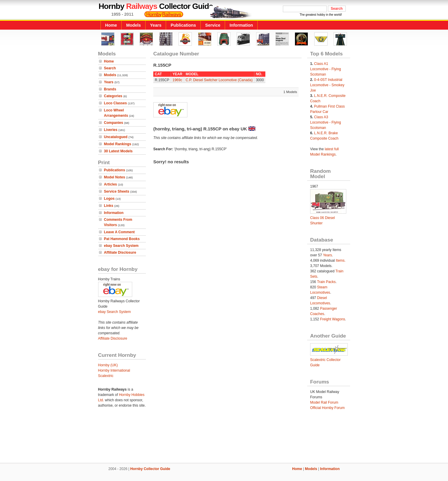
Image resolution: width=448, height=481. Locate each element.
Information (241, 25)
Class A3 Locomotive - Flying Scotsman (326, 122)
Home (111, 25)
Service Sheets (117, 191)
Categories (113, 96)
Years (156, 25)
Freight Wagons (332, 319)
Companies (114, 123)
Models (133, 25)
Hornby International (114, 370)
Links (109, 206)
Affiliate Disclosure (120, 253)
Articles (111, 184)
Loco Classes (115, 103)
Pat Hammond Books (122, 239)
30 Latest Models (118, 151)
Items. (341, 261)
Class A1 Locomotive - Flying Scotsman (326, 69)
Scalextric (106, 376)
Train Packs (326, 282)
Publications (183, 25)
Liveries (111, 130)
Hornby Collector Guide (150, 469)
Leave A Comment (119, 232)
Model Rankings (118, 144)
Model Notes (115, 177)
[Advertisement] (224, 443)
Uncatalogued (116, 137)
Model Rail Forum (324, 402)
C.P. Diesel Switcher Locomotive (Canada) (219, 80)
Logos (109, 199)
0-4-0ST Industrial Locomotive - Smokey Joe (327, 85)
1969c (177, 80)
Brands (110, 89)
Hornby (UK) (108, 365)
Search (110, 68)
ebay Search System (121, 246)
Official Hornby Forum (327, 408)
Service (213, 25)
